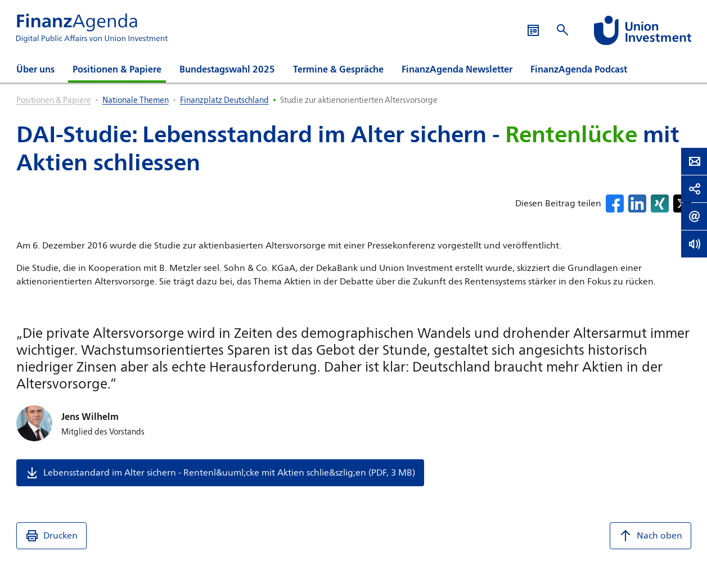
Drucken (51, 536)
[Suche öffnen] (562, 30)
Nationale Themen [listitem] (136, 100)
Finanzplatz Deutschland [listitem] (224, 100)
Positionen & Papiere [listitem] (54, 100)
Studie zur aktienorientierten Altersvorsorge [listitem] (359, 100)
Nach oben (650, 536)
